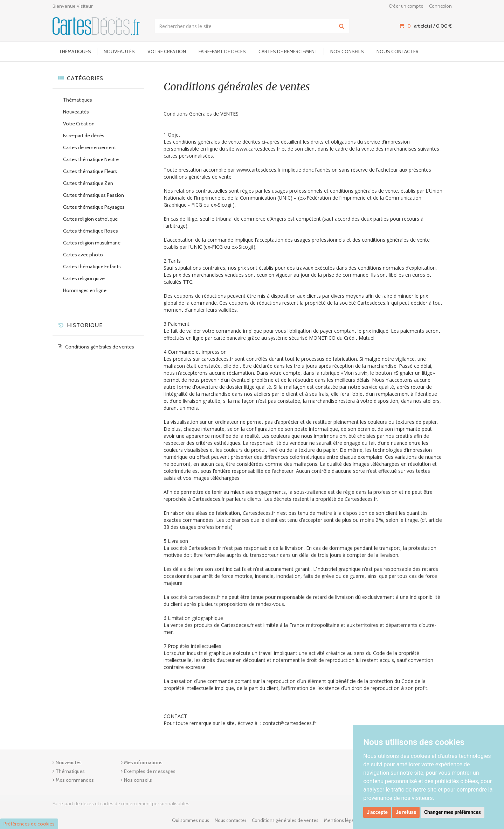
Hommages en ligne (85, 290)
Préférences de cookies (29, 824)
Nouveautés (119, 51)
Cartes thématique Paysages (94, 207)
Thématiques (75, 51)
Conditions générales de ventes (100, 347)
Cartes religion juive (84, 278)
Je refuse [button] (406, 812)
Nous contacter (398, 51)
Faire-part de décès (222, 51)
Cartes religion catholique (90, 219)
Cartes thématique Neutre (91, 159)
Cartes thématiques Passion (94, 195)
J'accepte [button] (377, 812)
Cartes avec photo (83, 255)
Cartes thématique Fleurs (90, 171)
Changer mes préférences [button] (453, 812)
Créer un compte (406, 6)
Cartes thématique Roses (91, 231)
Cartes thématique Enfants (92, 267)
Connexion (440, 6)
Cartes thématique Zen (88, 183)
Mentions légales (342, 820)
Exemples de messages (150, 771)
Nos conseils (347, 51)
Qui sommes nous (191, 820)
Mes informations (143, 762)
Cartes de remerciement (288, 51)
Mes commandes (75, 780)
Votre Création (167, 51)
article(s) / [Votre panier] (425, 26)
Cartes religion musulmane (92, 243)
